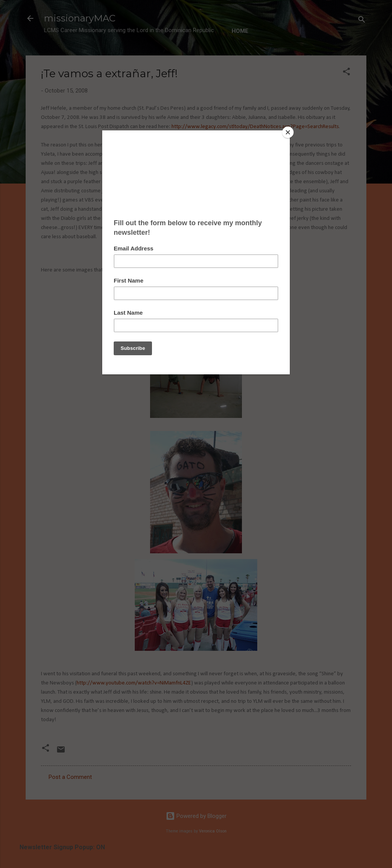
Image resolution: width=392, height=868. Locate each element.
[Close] (288, 132)
